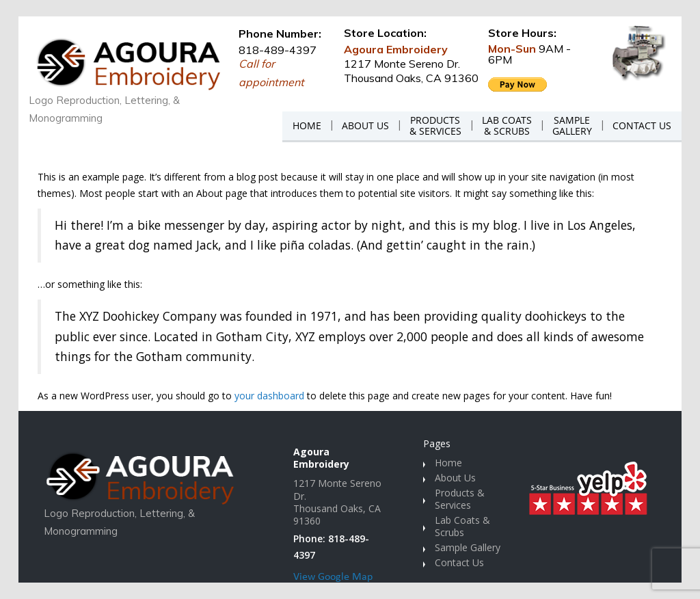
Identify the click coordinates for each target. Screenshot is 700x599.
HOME (307, 125)
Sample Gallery (468, 547)
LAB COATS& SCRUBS (507, 125)
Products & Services (460, 499)
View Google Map (333, 577)
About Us (455, 478)
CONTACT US (642, 125)
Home (448, 463)
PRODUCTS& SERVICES (435, 125)
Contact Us (459, 562)
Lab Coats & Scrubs (462, 526)
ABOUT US (365, 125)
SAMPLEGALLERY (572, 125)
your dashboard (269, 396)
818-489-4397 (278, 50)
